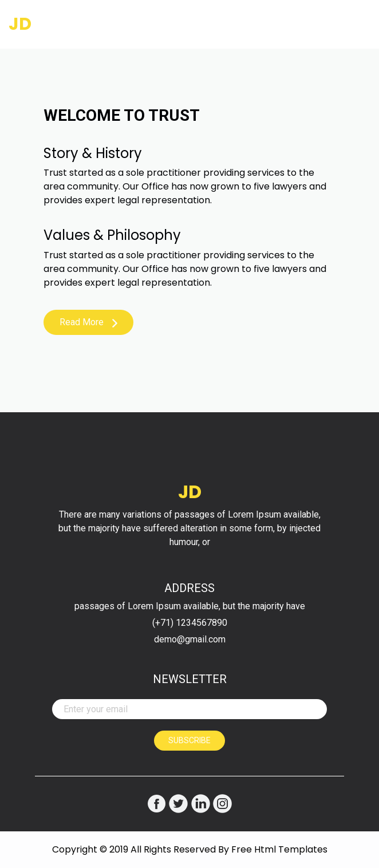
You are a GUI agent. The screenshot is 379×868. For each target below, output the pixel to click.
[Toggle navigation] (354, 25)
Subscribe (189, 740)
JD (20, 24)
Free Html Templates (279, 849)
